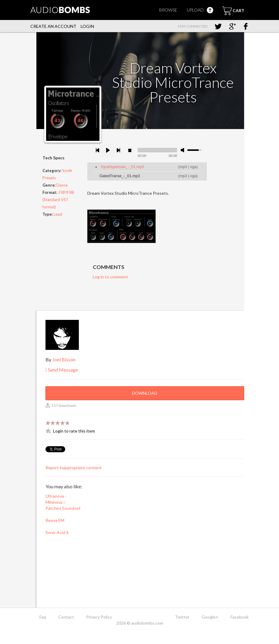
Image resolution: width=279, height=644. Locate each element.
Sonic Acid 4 (57, 532)
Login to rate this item (74, 431)
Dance (62, 185)
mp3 (183, 167)
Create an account (53, 26)
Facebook (240, 617)
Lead (58, 214)
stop (130, 150)
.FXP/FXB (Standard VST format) (58, 200)
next (118, 150)
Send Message (62, 370)
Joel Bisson (64, 359)
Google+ (210, 617)
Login (87, 26)
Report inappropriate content (74, 468)
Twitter (182, 617)
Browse (168, 10)
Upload (200, 10)
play (108, 150)
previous (98, 150)
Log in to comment (110, 277)
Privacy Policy (99, 617)
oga (193, 167)
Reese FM (55, 520)
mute (183, 150)
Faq (43, 617)
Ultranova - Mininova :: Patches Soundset (63, 502)
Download (145, 393)
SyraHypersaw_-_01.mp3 (123, 167)
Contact (66, 617)
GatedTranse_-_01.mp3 (120, 176)
